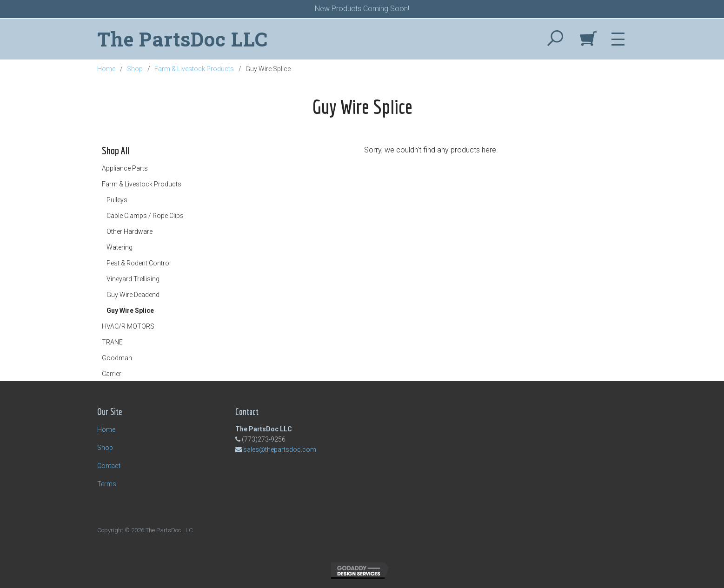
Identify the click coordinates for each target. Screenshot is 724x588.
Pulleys (117, 200)
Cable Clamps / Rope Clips (145, 216)
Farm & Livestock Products (194, 69)
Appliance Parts (125, 168)
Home (106, 69)
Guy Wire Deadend (133, 295)
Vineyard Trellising (133, 279)
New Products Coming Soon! (362, 9)
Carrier (112, 374)
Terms (107, 484)
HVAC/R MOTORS (128, 326)
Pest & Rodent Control (139, 263)
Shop (135, 69)
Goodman (117, 358)
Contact (109, 466)
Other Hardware (130, 231)
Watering (120, 247)
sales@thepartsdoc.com (280, 449)
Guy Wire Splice (130, 311)
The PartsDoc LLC (183, 39)
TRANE (112, 342)
